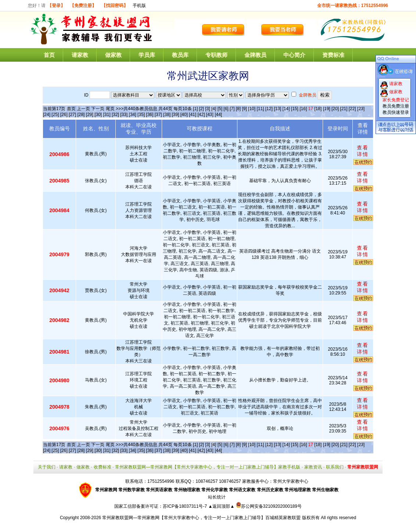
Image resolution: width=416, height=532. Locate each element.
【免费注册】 (83, 6)
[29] (90, 115)
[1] (195, 109)
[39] (175, 115)
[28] (81, 115)
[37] (158, 115)
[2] (202, 109)
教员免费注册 (396, 106)
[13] (277, 109)
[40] (184, 115)
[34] (133, 115)
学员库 (147, 55)
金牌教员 (255, 55)
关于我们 (47, 467)
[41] (193, 115)
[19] (327, 109)
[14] (286, 109)
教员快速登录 (396, 112)
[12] (269, 109)
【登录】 (56, 6)
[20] (335, 109)
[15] (295, 109)
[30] (98, 115)
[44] (218, 115)
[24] (47, 115)
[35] (141, 115)
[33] (124, 115)
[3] (207, 109)
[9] (244, 109)
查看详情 (363, 151)
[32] (115, 115)
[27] (72, 115)
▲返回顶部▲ (221, 506)
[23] (361, 109)
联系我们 (335, 467)
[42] (201, 115)
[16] (303, 109)
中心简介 (294, 55)
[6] (226, 109)
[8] (238, 109)
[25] (55, 115)
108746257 (230, 481)
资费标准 (333, 55)
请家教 (80, 55)
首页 (49, 55)
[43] (210, 115)
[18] (318, 109)
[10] (252, 109)
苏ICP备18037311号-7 (185, 506)
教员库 (180, 55)
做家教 (113, 55)
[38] (167, 115)
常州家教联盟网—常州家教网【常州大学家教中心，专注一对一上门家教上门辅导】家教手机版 (208, 467)
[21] (344, 109)
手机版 (139, 6)
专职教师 (216, 55)
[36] (150, 115)
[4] (214, 109)
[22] (352, 109)
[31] (107, 115)
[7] (232, 109)
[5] (220, 109)
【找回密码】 (115, 6)
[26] (64, 115)
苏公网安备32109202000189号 (269, 506)
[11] (260, 109)
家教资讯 (313, 467)
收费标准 (103, 467)
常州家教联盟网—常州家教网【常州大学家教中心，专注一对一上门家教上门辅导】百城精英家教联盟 (201, 518)
